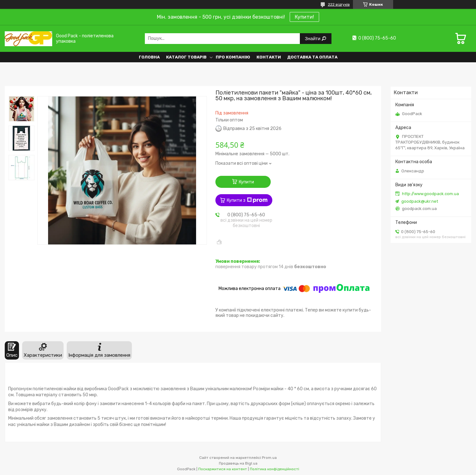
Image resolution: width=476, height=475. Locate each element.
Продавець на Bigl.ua (238, 463)
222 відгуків (339, 4)
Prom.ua (269, 458)
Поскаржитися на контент (223, 469)
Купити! (304, 17)
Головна (149, 57)
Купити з (247, 200)
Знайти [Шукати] (313, 38)
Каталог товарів (186, 57)
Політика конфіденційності (275, 469)
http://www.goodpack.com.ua (430, 194)
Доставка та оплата (312, 57)
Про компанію (233, 57)
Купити (246, 182)
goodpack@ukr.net (420, 201)
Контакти (269, 57)
